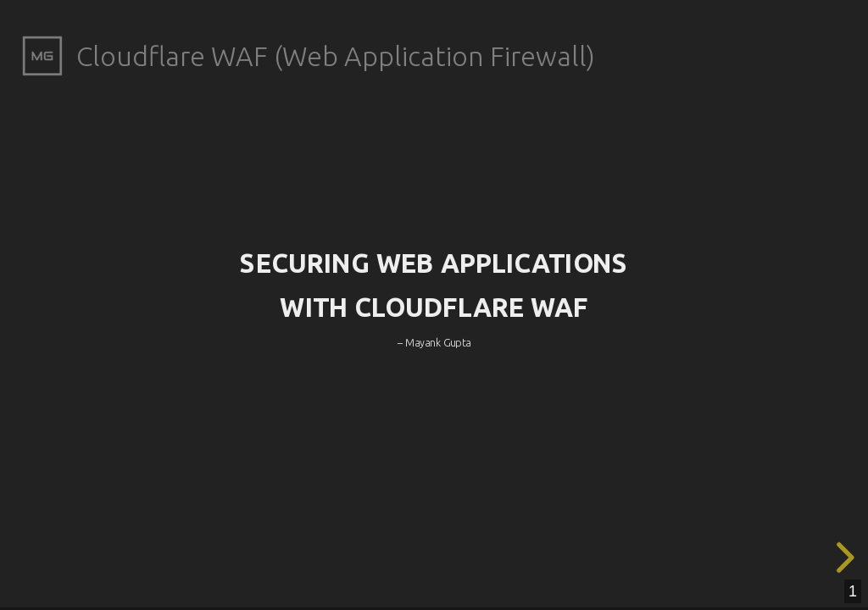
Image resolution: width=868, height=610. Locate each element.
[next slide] (843, 557)
